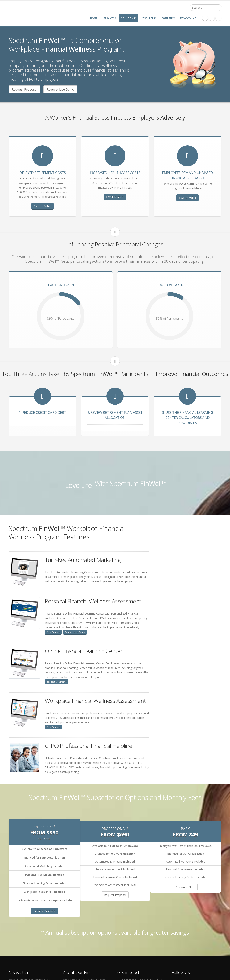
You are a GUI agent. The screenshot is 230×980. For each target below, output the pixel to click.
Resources (149, 18)
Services (110, 18)
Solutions (129, 18)
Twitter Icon (218, 18)
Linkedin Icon (212, 18)
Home (94, 18)
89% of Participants (61, 319)
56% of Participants (169, 319)
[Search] (206, 8)
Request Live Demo (60, 89)
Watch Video (43, 206)
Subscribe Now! (186, 887)
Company (168, 18)
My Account (188, 18)
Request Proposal (25, 89)
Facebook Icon (205, 18)
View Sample (53, 632)
